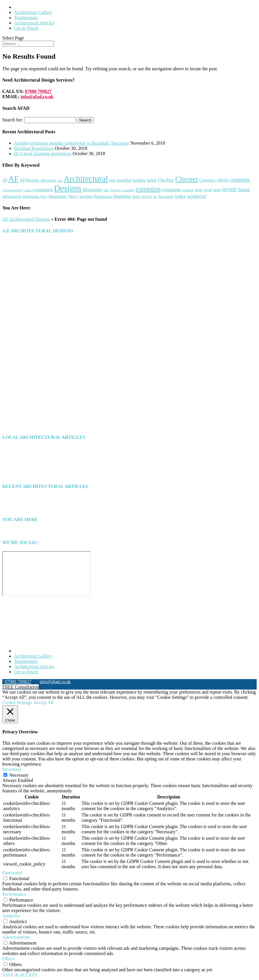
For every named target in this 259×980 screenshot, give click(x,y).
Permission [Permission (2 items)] (103, 196)
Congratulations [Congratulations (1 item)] (12, 190)
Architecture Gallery (33, 12)
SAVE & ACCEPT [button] (20, 975)
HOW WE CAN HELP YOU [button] (29, 395)
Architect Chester (30, 454)
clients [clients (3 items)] (223, 180)
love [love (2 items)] (44, 196)
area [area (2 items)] (112, 180)
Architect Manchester (34, 459)
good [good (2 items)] (208, 190)
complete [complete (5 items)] (240, 180)
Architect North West (34, 470)
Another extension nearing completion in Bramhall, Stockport (72, 143)
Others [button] (9, 959)
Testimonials (26, 18)
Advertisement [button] (16, 937)
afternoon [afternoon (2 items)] (48, 180)
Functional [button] (12, 873)
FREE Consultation (21, 687)
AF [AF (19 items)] (14, 179)
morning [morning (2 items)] (86, 196)
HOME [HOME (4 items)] (229, 189)
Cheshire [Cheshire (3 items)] (166, 180)
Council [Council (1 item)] (28, 190)
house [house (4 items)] (244, 189)
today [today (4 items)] (181, 196)
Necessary (19, 775)
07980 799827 (38, 91)
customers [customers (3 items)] (44, 190)
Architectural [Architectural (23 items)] (86, 179)
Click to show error (20, 610)
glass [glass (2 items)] (199, 190)
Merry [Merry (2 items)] (73, 196)
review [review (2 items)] (147, 196)
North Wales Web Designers (64, 641)
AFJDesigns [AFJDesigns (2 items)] (30, 180)
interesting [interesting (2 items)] (31, 196)
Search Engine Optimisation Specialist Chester (165, 641)
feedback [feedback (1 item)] (188, 190)
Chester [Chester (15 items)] (187, 179)
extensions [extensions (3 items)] (172, 190)
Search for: (13, 120)
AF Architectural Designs (26, 219)
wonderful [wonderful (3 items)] (197, 196)
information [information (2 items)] (12, 196)
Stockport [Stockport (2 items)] (166, 196)
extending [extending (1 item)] (128, 190)
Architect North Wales (35, 465)
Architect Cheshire (31, 449)
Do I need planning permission (43, 154)
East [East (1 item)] (106, 190)
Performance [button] (14, 894)
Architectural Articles (34, 23)
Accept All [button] (44, 702)
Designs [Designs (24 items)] (68, 188)
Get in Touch (26, 28)
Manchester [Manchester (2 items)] (58, 196)
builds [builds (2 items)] (152, 180)
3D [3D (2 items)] (5, 180)
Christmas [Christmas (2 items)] (207, 180)
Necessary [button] (12, 769)
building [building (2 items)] (139, 180)
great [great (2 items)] (217, 190)
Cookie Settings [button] (17, 702)
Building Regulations (34, 148)
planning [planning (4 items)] (122, 196)
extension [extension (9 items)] (148, 189)
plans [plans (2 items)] (136, 196)
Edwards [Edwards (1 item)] (115, 190)
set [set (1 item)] (155, 197)
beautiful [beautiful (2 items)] (124, 180)
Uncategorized (28, 475)
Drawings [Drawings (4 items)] (93, 189)
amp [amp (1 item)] (60, 181)
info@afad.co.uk (37, 97)
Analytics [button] (11, 916)
